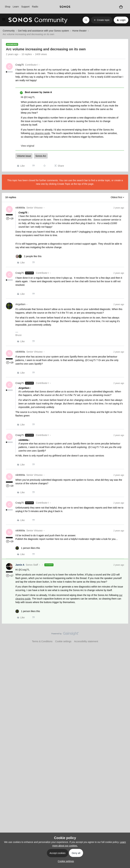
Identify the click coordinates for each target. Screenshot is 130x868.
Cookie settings (63, 641)
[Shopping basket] (121, 7)
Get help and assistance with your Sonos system (44, 31)
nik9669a (20, 208)
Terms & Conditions (42, 641)
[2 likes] (28, 256)
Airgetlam (20, 304)
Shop (8, 7)
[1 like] (28, 548)
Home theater (79, 31)
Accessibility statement (86, 641)
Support (25, 7)
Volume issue (24, 156)
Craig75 (20, 65)
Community (9, 31)
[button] (4, 21)
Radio (35, 7)
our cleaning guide (40, 133)
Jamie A (20, 565)
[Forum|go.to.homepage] (38, 20)
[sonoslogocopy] (65, 7)
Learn (16, 7)
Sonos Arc (41, 156)
